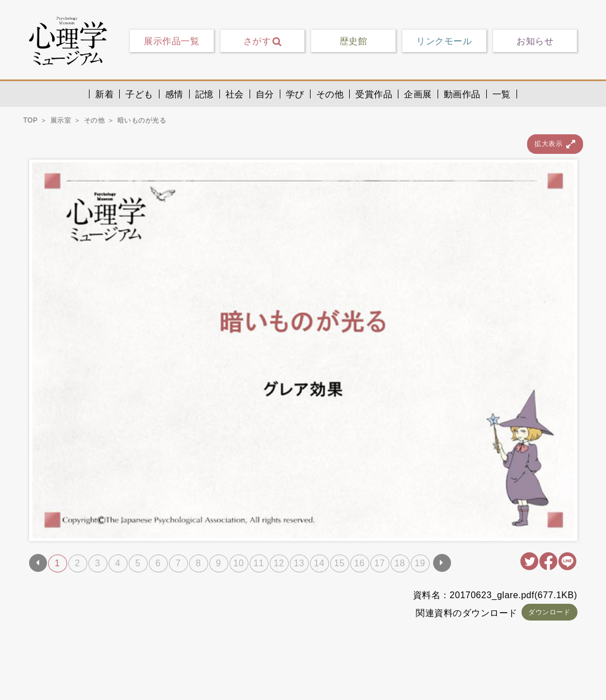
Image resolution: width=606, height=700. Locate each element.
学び (295, 94)
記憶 (205, 94)
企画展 (418, 94)
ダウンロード (549, 612)
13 (299, 563)
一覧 (502, 94)
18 (400, 563)
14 (319, 563)
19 (420, 563)
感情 (174, 94)
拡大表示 (555, 144)
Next (442, 563)
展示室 (61, 120)
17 (380, 563)
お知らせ (535, 41)
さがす (263, 41)
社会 (235, 94)
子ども (139, 94)
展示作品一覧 (172, 41)
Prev (38, 563)
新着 (104, 94)
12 (279, 563)
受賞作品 (374, 94)
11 (259, 563)
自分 (265, 94)
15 (339, 563)
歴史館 (354, 41)
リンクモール (444, 41)
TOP (31, 120)
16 (360, 563)
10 (239, 563)
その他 (330, 94)
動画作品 (462, 94)
